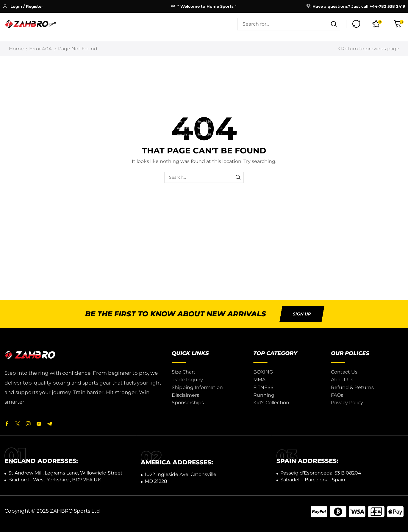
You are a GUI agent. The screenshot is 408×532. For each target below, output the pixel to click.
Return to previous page (370, 49)
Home (16, 49)
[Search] (334, 24)
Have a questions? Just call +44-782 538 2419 (359, 6)
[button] (23, 6)
